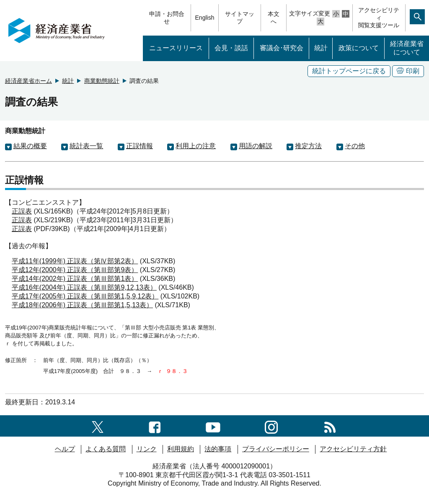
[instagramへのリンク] (271, 426)
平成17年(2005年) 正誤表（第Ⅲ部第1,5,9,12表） (85, 296)
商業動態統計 (102, 81)
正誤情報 (140, 146)
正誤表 (22, 211)
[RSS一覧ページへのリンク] (330, 426)
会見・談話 (231, 48)
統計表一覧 (86, 146)
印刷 (408, 71)
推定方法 (308, 146)
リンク (147, 449)
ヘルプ (65, 449)
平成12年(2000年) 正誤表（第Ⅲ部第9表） (75, 270)
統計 (321, 48)
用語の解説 (256, 146)
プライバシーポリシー (276, 449)
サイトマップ (240, 18)
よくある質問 (106, 449)
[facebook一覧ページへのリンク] (155, 426)
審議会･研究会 (282, 48)
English (205, 18)
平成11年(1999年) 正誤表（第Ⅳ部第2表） (75, 261)
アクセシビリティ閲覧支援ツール (379, 18)
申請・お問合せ (167, 18)
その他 (355, 146)
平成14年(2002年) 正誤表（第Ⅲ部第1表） (75, 279)
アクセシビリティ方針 (353, 449)
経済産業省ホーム (28, 81)
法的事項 (218, 449)
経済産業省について (407, 48)
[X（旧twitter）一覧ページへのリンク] (98, 426)
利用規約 (181, 449)
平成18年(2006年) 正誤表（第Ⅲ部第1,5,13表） (82, 305)
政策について (359, 48)
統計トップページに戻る (349, 71)
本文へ (274, 18)
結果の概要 (30, 146)
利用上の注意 (196, 146)
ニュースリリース (176, 48)
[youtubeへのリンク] (213, 426)
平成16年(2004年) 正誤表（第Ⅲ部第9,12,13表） (84, 287)
